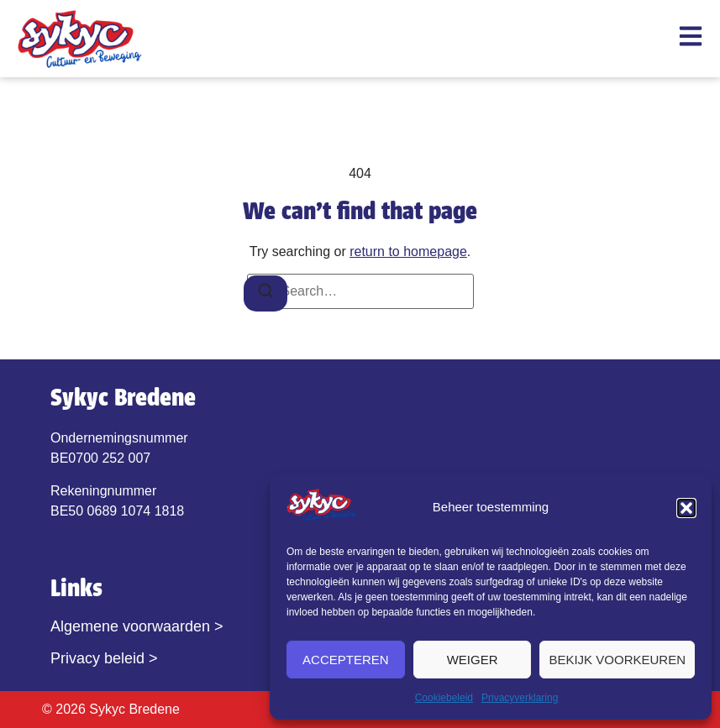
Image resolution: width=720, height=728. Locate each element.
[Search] (265, 293)
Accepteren (346, 660)
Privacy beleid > (104, 658)
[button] (686, 508)
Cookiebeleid (444, 698)
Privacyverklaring (520, 698)
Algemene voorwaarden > (137, 626)
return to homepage (408, 251)
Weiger (473, 660)
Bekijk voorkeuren (617, 660)
